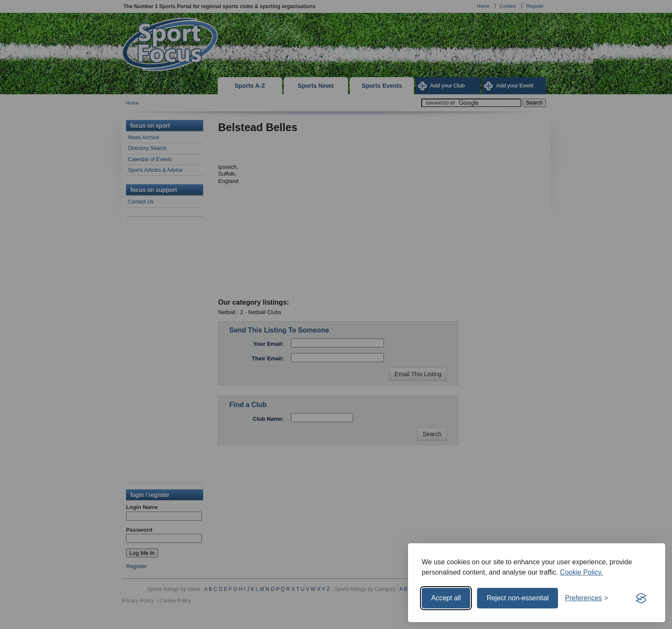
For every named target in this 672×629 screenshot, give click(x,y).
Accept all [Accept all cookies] (446, 598)
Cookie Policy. (582, 572)
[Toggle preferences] (586, 598)
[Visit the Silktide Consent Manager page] (641, 598)
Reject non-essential (517, 598)
